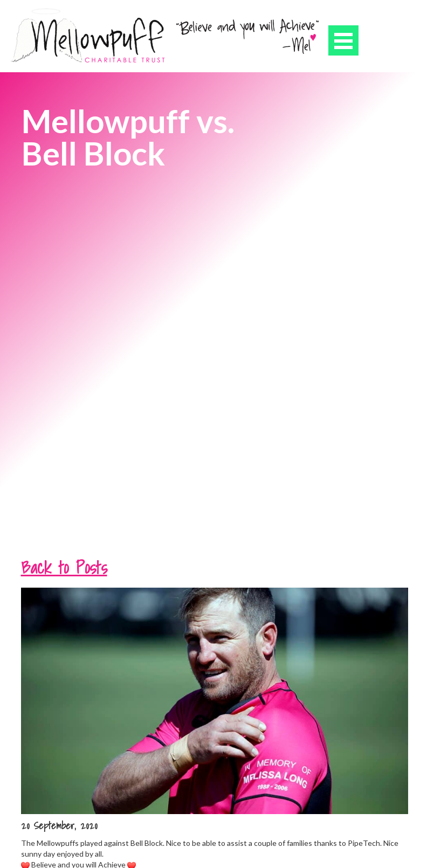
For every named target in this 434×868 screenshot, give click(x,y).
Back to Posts (64, 567)
